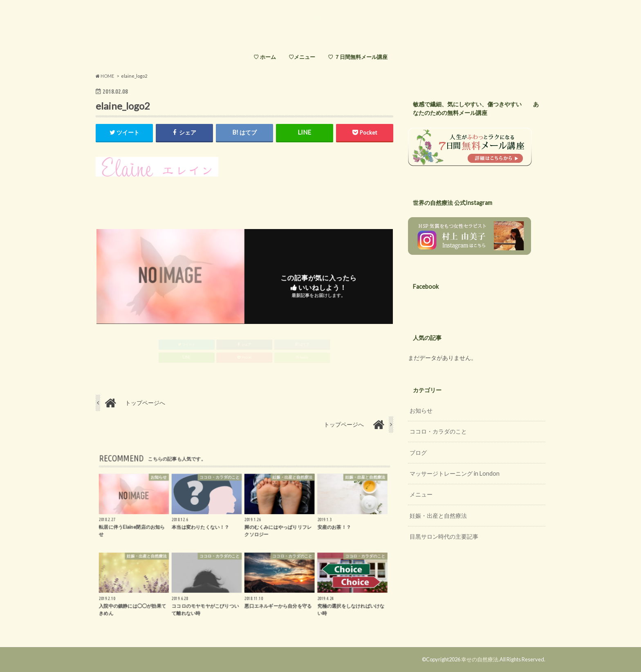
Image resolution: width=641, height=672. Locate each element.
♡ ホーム (265, 57)
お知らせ (421, 410)
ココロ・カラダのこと (438, 431)
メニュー (421, 494)
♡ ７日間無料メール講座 (358, 57)
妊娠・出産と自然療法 (438, 516)
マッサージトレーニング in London (455, 473)
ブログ (418, 453)
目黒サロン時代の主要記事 (444, 536)
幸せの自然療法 (480, 659)
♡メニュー (302, 57)
